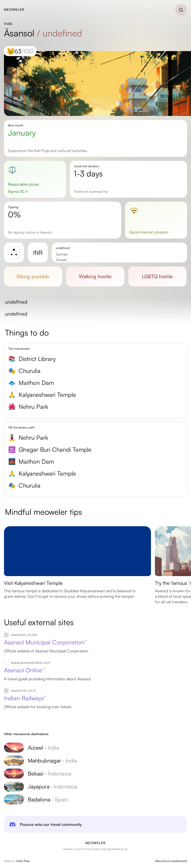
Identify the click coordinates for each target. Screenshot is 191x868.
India (8, 23)
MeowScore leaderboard (171, 861)
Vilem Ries (23, 861)
